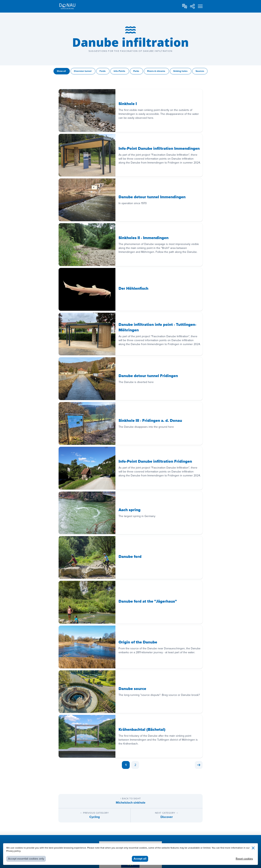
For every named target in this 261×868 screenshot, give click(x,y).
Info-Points (120, 71)
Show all (62, 71)
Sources (200, 71)
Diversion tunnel (83, 71)
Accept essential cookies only (26, 859)
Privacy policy (13, 851)
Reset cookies (244, 859)
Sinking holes (181, 71)
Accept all (140, 859)
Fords (103, 71)
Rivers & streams (156, 71)
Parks (136, 71)
